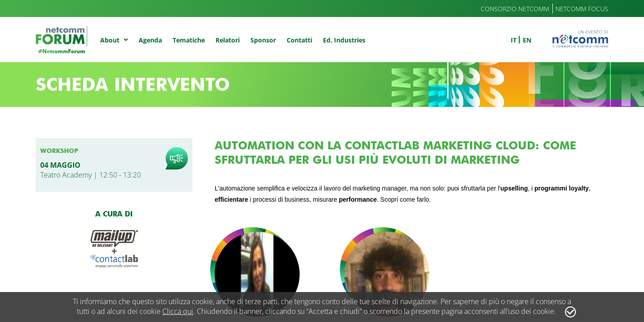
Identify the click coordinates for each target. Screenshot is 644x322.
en (527, 40)
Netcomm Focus (582, 9)
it (514, 40)
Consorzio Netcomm (515, 9)
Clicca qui (178, 311)
